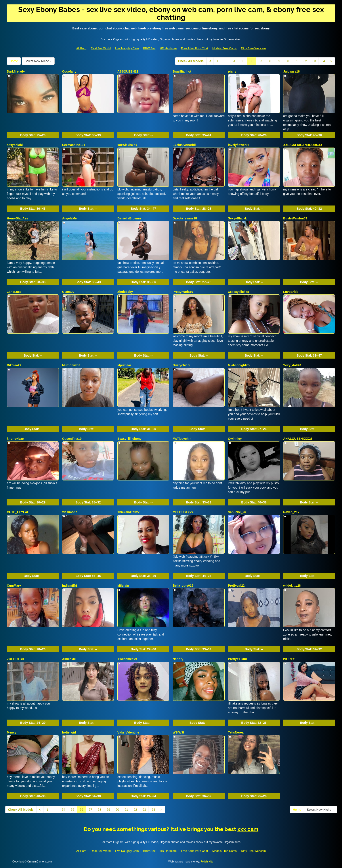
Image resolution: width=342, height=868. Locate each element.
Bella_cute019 (183, 586)
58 (269, 61)
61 (296, 61)
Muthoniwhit (71, 365)
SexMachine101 (74, 145)
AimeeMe (69, 659)
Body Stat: (33, 135)
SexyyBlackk (237, 218)
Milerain (123, 586)
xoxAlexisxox (127, 145)
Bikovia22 (14, 365)
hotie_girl (69, 732)
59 (278, 61)
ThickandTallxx (128, 512)
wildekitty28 (292, 586)
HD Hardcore (168, 48)
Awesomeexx (127, 659)
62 (305, 61)
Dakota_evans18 (185, 218)
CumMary (14, 586)
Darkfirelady (16, 71)
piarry (232, 71)
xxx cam (248, 829)
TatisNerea (236, 732)
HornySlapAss (17, 218)
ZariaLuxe (14, 292)
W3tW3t (178, 732)
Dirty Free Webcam (253, 48)
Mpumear (124, 365)
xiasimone (70, 512)
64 (323, 61)
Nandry (178, 659)
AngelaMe (69, 218)
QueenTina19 (72, 439)
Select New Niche (38, 61)
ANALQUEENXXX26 (298, 439)
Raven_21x (291, 512)
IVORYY (289, 659)
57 (260, 61)
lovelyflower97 (239, 145)
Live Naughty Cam (127, 48)
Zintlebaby (125, 292)
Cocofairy (69, 71)
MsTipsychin (182, 439)
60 (287, 61)
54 (233, 61)
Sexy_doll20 (292, 365)
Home (14, 61)
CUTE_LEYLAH (18, 512)
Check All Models (191, 61)
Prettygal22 (236, 586)
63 (314, 61)
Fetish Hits (207, 862)
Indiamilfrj (70, 586)
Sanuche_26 (237, 512)
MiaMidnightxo (239, 365)
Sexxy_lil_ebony (129, 439)
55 (243, 61)
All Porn (81, 48)
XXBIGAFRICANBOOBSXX (303, 145)
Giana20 (68, 292)
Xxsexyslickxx (238, 292)
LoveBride (291, 292)
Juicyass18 (291, 71)
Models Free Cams (224, 48)
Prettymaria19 (183, 292)
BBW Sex (149, 48)
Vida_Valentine (128, 732)
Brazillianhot (182, 71)
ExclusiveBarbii (184, 145)
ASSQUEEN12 (128, 71)
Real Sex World (101, 48)
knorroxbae (15, 439)
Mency (12, 732)
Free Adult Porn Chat (194, 48)
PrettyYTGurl (237, 659)
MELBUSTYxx (183, 512)
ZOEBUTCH (15, 659)
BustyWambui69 (295, 218)
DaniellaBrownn (129, 218)
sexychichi (15, 145)
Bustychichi (181, 365)
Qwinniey (235, 439)
